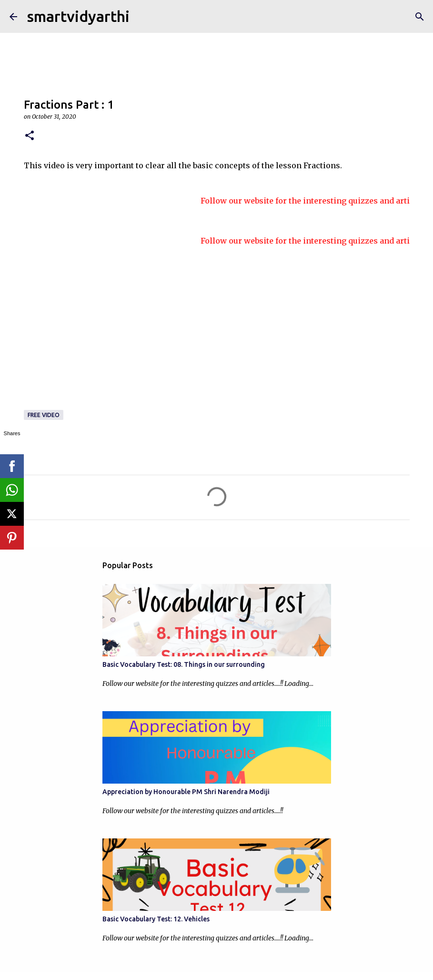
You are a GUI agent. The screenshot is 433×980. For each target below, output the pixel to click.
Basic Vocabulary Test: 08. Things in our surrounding (184, 664)
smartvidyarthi (78, 16)
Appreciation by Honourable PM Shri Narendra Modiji (186, 792)
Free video (44, 415)
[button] (30, 136)
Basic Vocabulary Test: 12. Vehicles (156, 919)
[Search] (420, 17)
